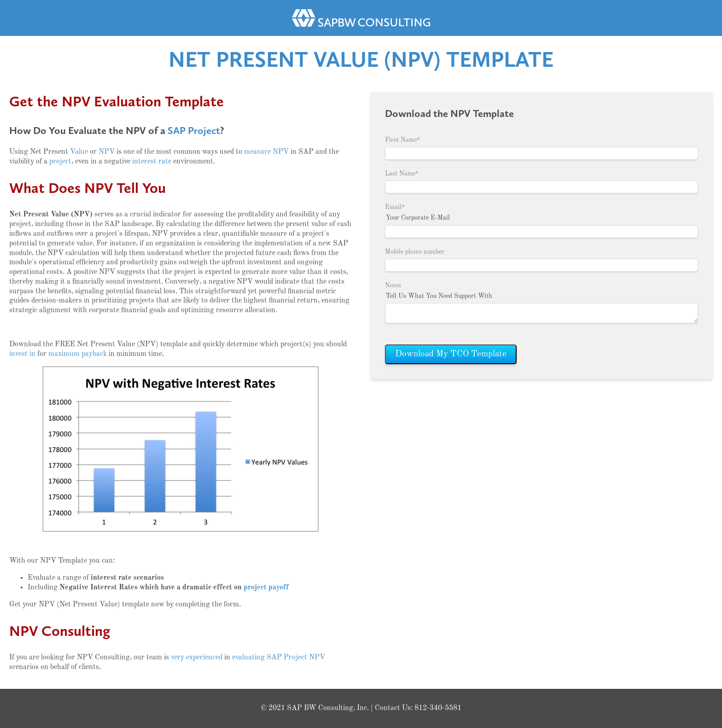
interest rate (152, 162)
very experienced (197, 658)
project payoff (266, 588)
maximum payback (78, 354)
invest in (22, 354)
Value (79, 152)
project (60, 162)
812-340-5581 (438, 708)
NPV (107, 152)
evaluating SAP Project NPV (279, 658)
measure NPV (266, 152)
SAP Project (194, 131)
